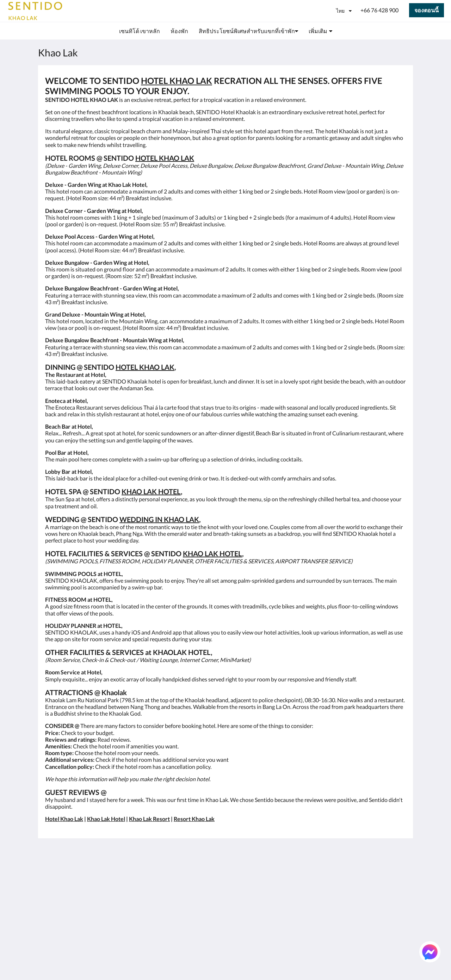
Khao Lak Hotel (106, 819)
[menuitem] (140, 31)
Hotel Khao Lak (64, 819)
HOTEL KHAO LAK (177, 81)
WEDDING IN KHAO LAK (159, 519)
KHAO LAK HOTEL (151, 491)
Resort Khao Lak (194, 819)
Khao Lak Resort (149, 819)
